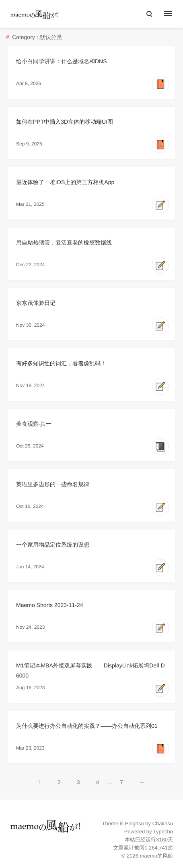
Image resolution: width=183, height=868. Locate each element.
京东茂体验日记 (36, 303)
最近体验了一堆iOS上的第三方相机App (65, 182)
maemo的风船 (156, 856)
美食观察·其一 (34, 424)
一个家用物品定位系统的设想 (53, 545)
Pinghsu (135, 823)
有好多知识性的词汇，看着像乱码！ (61, 363)
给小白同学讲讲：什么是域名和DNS (62, 61)
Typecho (163, 832)
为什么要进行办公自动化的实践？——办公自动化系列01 (87, 726)
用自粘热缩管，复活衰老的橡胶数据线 (64, 242)
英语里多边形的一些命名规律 (53, 484)
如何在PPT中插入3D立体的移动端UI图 (65, 122)
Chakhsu (163, 823)
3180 (162, 840)
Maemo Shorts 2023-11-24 (50, 605)
